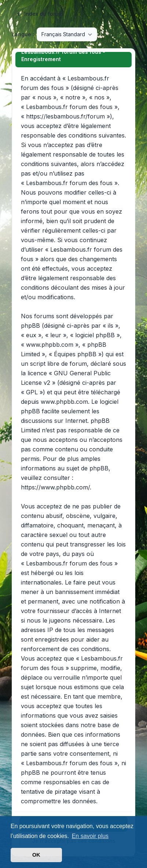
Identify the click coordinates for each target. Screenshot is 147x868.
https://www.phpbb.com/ (55, 487)
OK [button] (36, 855)
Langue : (23, 34)
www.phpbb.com (64, 402)
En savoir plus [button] (90, 836)
